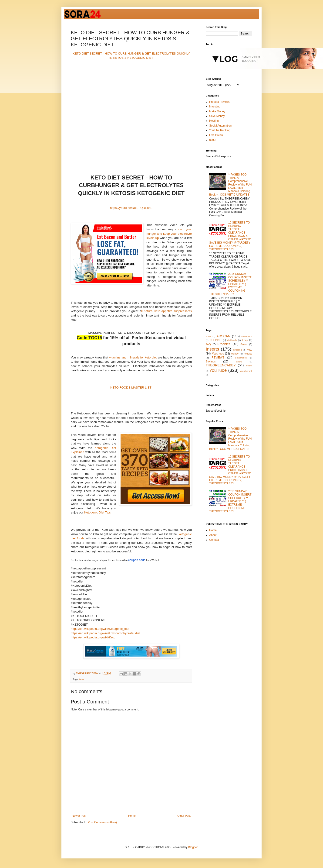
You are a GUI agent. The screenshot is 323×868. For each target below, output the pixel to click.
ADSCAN (223, 336)
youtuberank (246, 371)
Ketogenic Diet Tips (98, 512)
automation (247, 336)
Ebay (245, 340)
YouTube (218, 370)
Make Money (217, 111)
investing (237, 350)
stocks (239, 362)
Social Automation (220, 126)
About (213, 535)
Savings (211, 362)
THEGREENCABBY (221, 365)
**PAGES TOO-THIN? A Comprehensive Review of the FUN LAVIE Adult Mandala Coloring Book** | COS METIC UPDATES (230, 185)
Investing (215, 107)
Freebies (224, 344)
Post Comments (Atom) (102, 822)
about (213, 140)
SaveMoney (241, 358)
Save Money (217, 116)
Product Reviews (220, 102)
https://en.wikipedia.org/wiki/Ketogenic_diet (100, 629)
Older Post (184, 816)
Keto (81, 679)
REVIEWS (218, 358)
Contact (214, 540)
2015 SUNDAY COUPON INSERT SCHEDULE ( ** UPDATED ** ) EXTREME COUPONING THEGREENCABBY (230, 284)
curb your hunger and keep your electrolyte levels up (169, 234)
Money (235, 354)
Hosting (214, 121)
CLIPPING (215, 340)
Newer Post (79, 816)
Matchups (218, 354)
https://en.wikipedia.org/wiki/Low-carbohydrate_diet (105, 633)
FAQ (208, 344)
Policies (248, 354)
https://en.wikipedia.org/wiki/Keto (93, 637)
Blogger (193, 847)
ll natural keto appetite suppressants (167, 311)
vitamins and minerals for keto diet (133, 357)
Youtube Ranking (220, 130)
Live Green (216, 135)
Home (132, 816)
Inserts (212, 349)
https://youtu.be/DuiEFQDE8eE (131, 208)
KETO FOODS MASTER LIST (131, 387)
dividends (232, 340)
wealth (249, 366)
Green (244, 344)
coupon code (137, 560)
